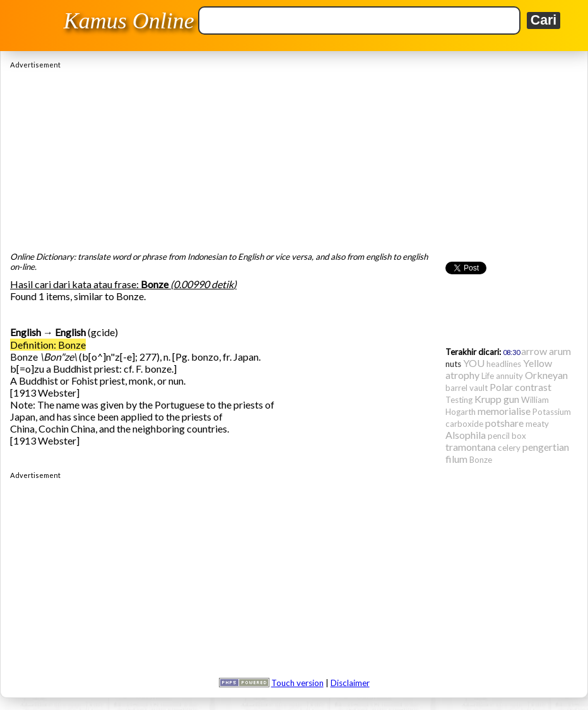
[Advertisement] (294, 157)
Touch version (297, 683)
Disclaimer (350, 683)
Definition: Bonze (48, 345)
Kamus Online (129, 21)
